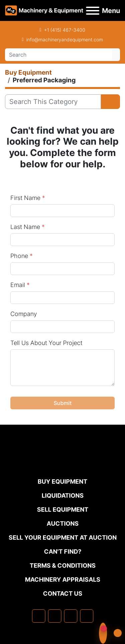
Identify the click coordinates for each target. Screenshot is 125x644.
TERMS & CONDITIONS (63, 565)
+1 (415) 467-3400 (65, 30)
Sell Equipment (63, 509)
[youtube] (87, 616)
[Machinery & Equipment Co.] (63, 463)
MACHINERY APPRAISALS (63, 579)
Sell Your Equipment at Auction (63, 537)
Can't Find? (63, 551)
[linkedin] (55, 616)
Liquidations (63, 495)
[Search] (58, 55)
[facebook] (39, 616)
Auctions (63, 523)
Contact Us (63, 593)
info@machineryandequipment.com (65, 39)
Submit (63, 403)
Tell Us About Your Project (46, 343)
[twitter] (71, 616)
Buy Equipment (62, 481)
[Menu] (93, 11)
